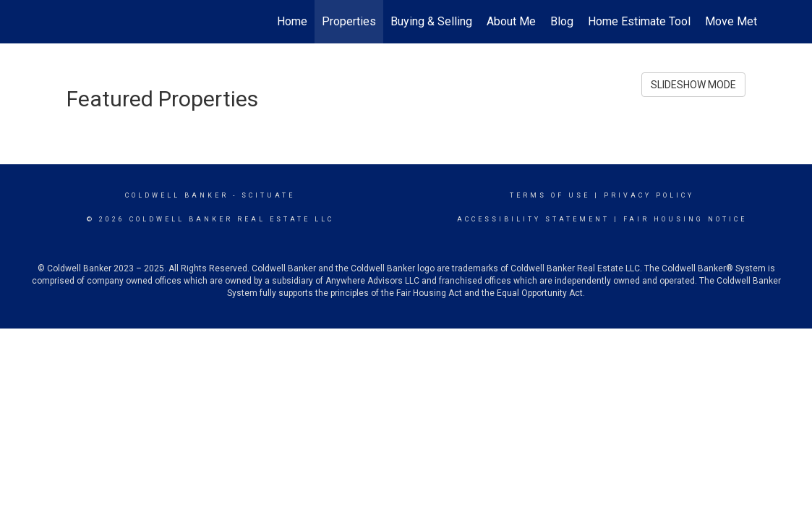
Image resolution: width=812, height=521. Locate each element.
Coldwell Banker (177, 195)
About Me (511, 21)
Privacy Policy (649, 195)
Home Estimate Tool (639, 21)
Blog (562, 21)
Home (292, 21)
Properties (349, 21)
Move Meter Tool (748, 21)
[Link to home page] (63, 22)
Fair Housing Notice (685, 219)
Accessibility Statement (533, 219)
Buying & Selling (431, 21)
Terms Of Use (550, 195)
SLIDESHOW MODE (693, 85)
